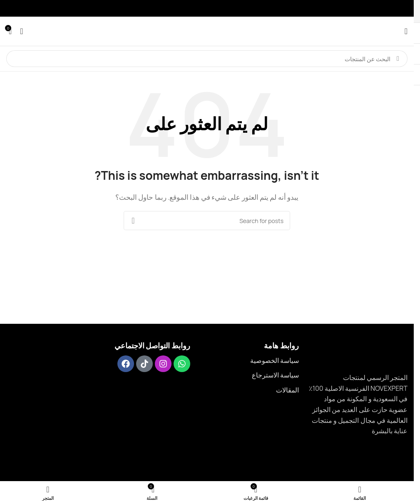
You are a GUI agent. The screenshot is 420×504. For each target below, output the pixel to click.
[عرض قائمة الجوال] (406, 31)
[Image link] (384, 351)
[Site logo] (207, 31)
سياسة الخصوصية (275, 360)
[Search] (207, 59)
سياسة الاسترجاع (275, 375)
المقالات (287, 390)
